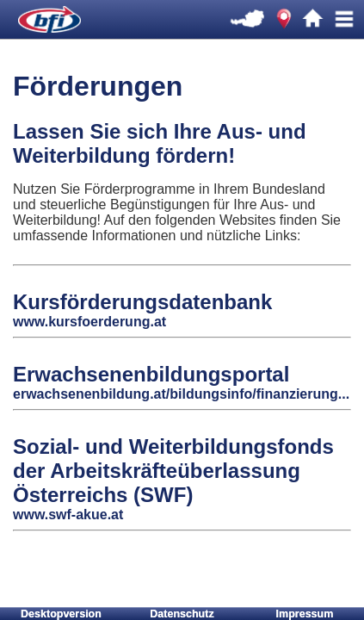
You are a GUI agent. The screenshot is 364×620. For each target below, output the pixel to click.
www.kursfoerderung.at (89, 322)
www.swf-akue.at (68, 515)
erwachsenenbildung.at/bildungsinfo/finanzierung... (181, 394)
